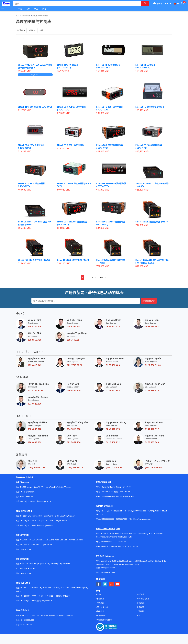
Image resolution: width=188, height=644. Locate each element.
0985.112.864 (74, 340)
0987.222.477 (113, 327)
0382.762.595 (35, 327)
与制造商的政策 (143, 599)
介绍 (28, 9)
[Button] (3, 9)
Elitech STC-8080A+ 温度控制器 (150, 107)
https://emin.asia (127, 496)
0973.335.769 (152, 442)
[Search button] (145, 4)
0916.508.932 (113, 442)
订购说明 (101, 611)
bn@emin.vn (26, 549)
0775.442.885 (113, 391)
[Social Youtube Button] (118, 584)
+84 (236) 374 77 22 (45, 596)
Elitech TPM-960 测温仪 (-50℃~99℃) (35, 107)
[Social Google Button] (111, 584)
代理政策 (140, 611)
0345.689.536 (152, 391)
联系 (44, 9)
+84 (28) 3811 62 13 (63, 521)
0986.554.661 (152, 327)
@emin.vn (27, 573)
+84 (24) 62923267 (28, 492)
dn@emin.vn (47, 601)
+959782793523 (108, 519)
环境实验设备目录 (104, 620)
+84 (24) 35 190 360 (28, 501)
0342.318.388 (74, 429)
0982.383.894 (74, 327)
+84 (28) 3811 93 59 (45, 521)
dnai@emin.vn (26, 625)
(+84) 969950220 (75, 468)
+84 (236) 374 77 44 (28, 601)
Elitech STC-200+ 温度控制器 (70, 145)
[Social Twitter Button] (105, 584)
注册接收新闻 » (149, 301)
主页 (20, 9)
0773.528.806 (35, 404)
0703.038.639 (35, 442)
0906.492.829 (74, 391)
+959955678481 (121, 519)
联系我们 (101, 603)
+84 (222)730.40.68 (44, 545)
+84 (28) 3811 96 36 (28, 521)
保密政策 (101, 599)
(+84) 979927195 (36, 468)
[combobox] (76, 4)
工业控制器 (26, 16)
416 (101, 278)
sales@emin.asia (108, 496)
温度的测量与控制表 (40, 16)
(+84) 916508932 (115, 468)
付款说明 (140, 594)
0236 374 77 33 (35, 391)
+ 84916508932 (107, 492)
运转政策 (140, 603)
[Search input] (76, 4)
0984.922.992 (152, 429)
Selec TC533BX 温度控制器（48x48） (74, 260)
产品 (36, 9)
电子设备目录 (102, 607)
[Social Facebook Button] (99, 584)
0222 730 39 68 (75, 365)
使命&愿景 (101, 616)
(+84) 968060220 (154, 468)
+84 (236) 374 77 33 (63, 596)
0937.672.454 (74, 442)
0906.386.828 (35, 429)
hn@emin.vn (46, 501)
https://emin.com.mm (142, 519)
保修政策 (140, 607)
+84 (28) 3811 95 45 (28, 525)
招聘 (138, 616)
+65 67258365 (124, 492)
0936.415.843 (35, 365)
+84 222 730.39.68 (28, 545)
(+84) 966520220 (27, 497)
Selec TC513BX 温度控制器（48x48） (152, 222)
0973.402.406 (113, 365)
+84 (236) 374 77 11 (28, 596)
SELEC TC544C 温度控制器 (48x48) (34, 260)
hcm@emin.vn (47, 525)
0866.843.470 (113, 429)
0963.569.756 (35, 340)
